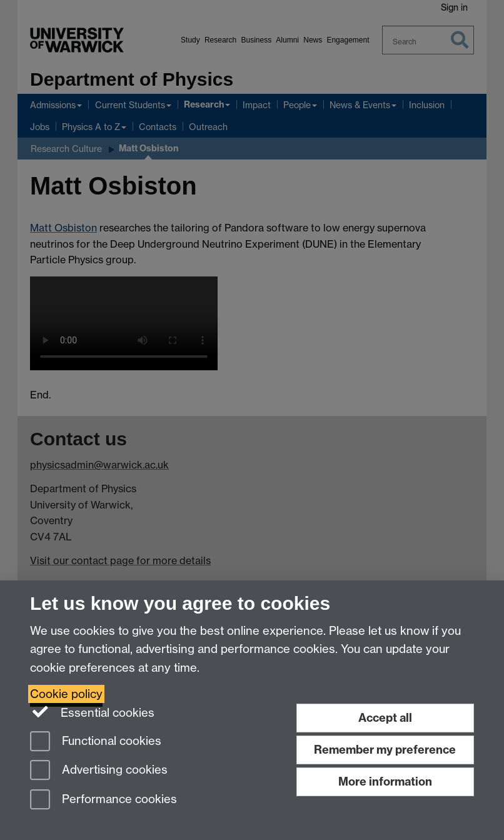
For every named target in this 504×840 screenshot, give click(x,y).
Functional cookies (96, 742)
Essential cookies (92, 712)
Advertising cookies (99, 771)
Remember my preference (385, 750)
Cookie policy (66, 694)
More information (385, 782)
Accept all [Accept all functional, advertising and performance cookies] (385, 718)
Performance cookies (103, 800)
